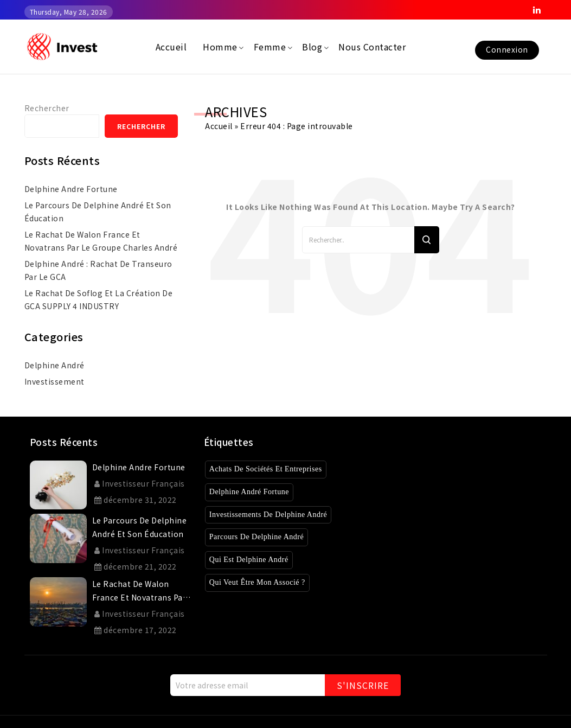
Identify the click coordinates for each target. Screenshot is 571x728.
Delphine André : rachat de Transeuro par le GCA (98, 270)
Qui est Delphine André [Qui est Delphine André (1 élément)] (253, 560)
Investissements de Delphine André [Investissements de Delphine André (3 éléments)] (277, 515)
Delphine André (54, 365)
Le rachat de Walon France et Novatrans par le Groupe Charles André (101, 241)
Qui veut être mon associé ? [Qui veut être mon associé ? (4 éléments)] (263, 582)
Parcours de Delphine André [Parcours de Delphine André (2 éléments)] (263, 537)
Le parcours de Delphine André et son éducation (98, 212)
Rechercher (47, 108)
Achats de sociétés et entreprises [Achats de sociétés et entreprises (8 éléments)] (273, 469)
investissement (54, 381)
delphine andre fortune (71, 189)
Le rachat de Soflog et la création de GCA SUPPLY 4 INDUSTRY (99, 299)
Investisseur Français (140, 483)
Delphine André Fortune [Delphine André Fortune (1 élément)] (254, 492)
